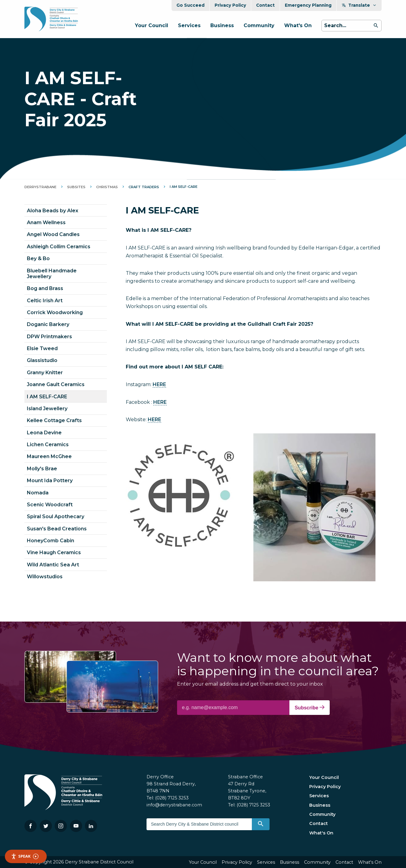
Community (259, 25)
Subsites (76, 187)
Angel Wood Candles (53, 234)
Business (222, 25)
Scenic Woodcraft (50, 505)
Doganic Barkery (48, 324)
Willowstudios (45, 577)
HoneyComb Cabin (51, 541)
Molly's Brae (42, 469)
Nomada (38, 493)
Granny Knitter (45, 373)
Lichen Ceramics (48, 445)
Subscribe (310, 708)
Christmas (107, 187)
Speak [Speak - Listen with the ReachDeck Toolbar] (25, 856)
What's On (298, 25)
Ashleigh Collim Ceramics (59, 247)
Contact (265, 5)
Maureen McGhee (49, 456)
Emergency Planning (308, 5)
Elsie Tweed (42, 348)
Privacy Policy (230, 5)
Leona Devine (44, 433)
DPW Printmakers (49, 337)
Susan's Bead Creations (57, 529)
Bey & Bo (38, 258)
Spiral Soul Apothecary (56, 516)
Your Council (152, 25)
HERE (159, 384)
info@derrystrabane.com (174, 805)
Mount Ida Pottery (50, 481)
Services (189, 25)
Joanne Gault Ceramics (56, 384)
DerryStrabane (40, 187)
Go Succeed (190, 5)
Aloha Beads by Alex (53, 211)
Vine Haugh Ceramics (54, 552)
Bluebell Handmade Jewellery (52, 274)
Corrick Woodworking (55, 312)
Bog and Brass (45, 288)
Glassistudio (42, 360)
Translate (359, 5)
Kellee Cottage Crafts (54, 420)
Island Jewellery (47, 409)
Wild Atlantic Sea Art (53, 565)
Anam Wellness (46, 222)
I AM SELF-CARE (47, 397)
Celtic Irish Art (45, 301)
